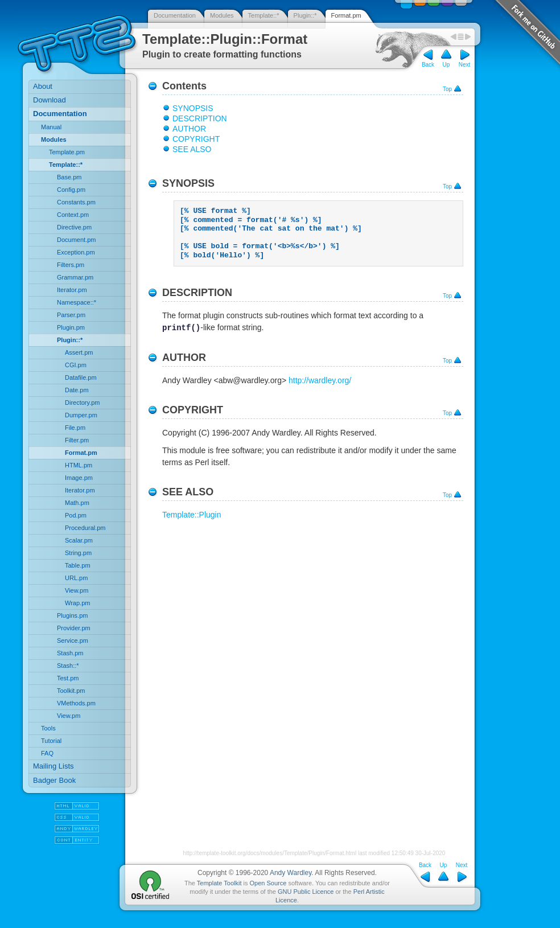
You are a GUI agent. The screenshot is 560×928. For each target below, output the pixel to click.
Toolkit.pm (71, 691)
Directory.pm (83, 403)
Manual (51, 127)
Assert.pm (79, 352)
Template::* (264, 15)
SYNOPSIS (193, 108)
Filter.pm (77, 440)
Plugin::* (305, 15)
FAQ (47, 753)
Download (50, 100)
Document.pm (76, 240)
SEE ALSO (192, 149)
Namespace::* (77, 302)
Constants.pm (76, 202)
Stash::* (68, 666)
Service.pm (73, 640)
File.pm (75, 428)
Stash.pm (70, 653)
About (43, 86)
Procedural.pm (85, 528)
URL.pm (76, 578)
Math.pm (77, 503)
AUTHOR (189, 129)
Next (465, 65)
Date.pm (77, 390)
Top (447, 89)
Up (446, 65)
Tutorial (51, 741)
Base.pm (69, 177)
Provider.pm (74, 628)
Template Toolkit (219, 883)
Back (428, 65)
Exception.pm (76, 252)
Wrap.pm (77, 603)
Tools (48, 728)
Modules (222, 15)
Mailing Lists (53, 766)
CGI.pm (76, 365)
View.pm (77, 590)
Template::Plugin (192, 515)
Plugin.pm (71, 327)
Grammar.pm (75, 277)
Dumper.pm (81, 415)
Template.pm (67, 152)
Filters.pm (71, 265)
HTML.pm (79, 465)
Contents (184, 86)
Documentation (175, 15)
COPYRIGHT (196, 139)
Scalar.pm (79, 540)
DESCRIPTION (200, 118)
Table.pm (78, 565)
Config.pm (71, 190)
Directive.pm (74, 227)
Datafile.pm (81, 377)
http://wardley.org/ (320, 380)
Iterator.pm (72, 290)
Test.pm (68, 678)
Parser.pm (71, 315)
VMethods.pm (76, 703)
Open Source (268, 883)
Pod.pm (76, 515)
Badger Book (54, 780)
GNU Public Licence (306, 892)
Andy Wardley (291, 873)
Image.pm (79, 478)
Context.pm (73, 215)
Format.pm (346, 15)
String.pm (78, 553)
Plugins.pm (72, 615)
